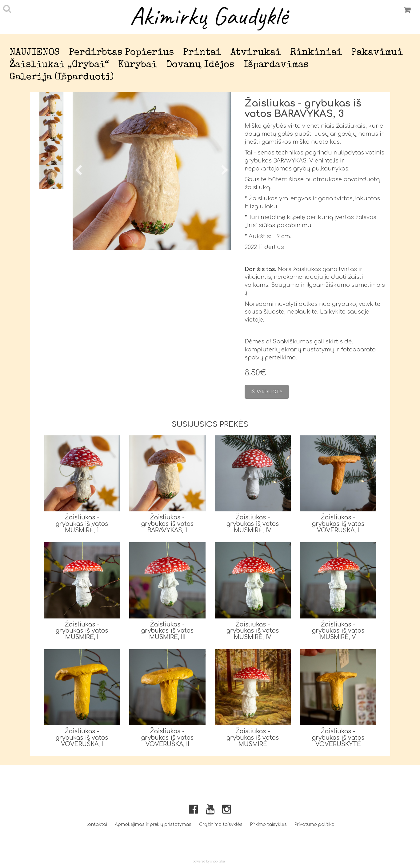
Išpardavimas (276, 65)
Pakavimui (377, 53)
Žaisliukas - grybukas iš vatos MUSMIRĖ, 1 (82, 524)
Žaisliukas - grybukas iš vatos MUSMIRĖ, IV (253, 524)
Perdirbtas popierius (121, 53)
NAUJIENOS (35, 53)
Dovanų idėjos (200, 65)
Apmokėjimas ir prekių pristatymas (153, 824)
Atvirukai (256, 53)
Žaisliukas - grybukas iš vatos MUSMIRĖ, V (338, 631)
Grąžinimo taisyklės (221, 824)
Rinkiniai (316, 53)
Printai (202, 53)
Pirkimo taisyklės (268, 824)
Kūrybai (138, 65)
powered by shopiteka (209, 861)
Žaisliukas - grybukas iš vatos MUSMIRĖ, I (82, 631)
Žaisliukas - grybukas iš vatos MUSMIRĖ (253, 738)
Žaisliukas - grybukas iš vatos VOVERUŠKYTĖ (338, 738)
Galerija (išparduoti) (62, 77)
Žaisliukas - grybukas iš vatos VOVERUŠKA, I (338, 524)
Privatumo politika (314, 824)
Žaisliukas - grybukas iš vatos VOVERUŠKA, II (167, 738)
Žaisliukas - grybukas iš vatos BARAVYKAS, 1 (167, 524)
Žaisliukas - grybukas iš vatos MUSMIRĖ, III (167, 631)
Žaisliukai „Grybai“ (59, 65)
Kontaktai (96, 824)
